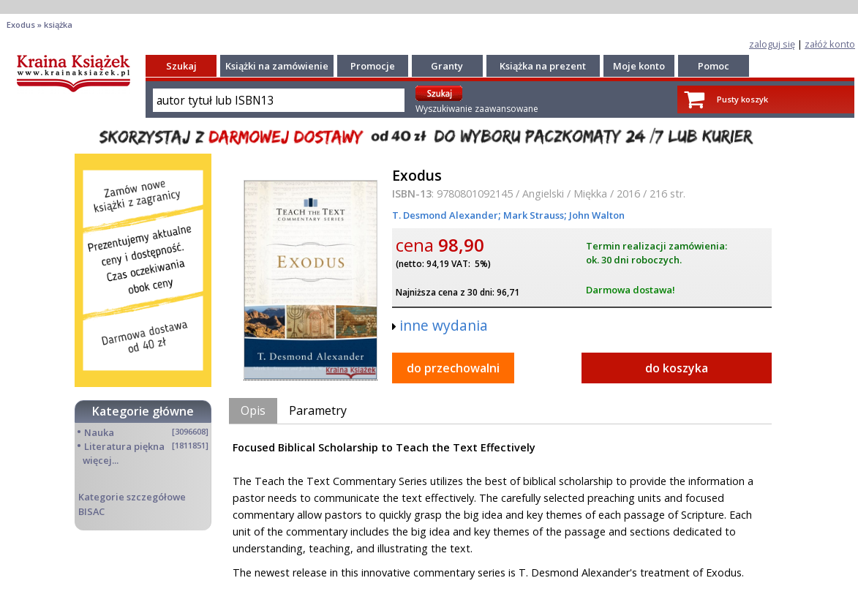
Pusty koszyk (742, 99)
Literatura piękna (124, 446)
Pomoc (714, 66)
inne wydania (444, 325)
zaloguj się (772, 44)
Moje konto (639, 66)
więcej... (101, 460)
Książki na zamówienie (277, 66)
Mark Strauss (533, 215)
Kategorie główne (143, 411)
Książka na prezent (543, 66)
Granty (447, 66)
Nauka (99, 432)
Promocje (373, 66)
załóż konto (830, 44)
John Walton (596, 215)
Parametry (318, 410)
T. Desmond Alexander (445, 215)
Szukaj (181, 66)
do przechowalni (453, 368)
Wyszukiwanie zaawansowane (477, 109)
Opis (253, 410)
